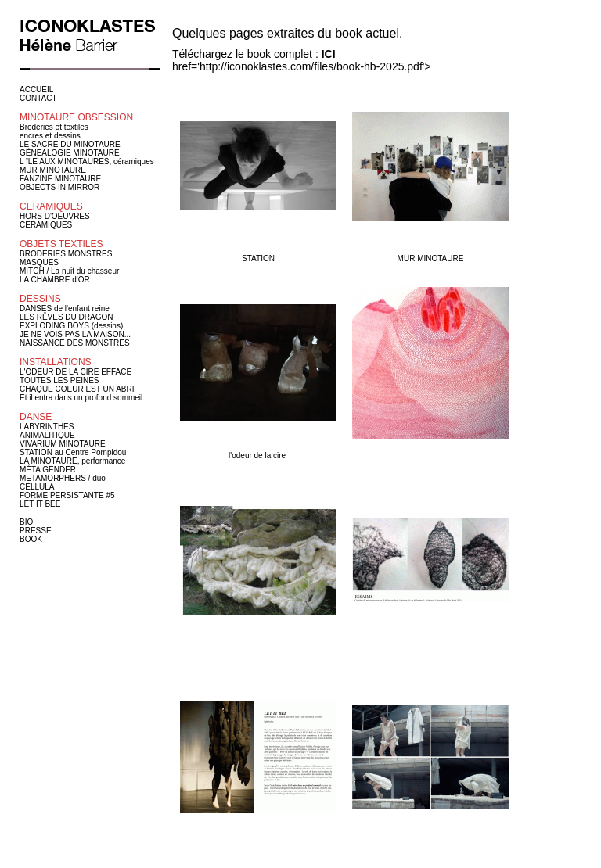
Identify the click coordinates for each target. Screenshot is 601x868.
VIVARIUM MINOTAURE (63, 444)
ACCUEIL (36, 90)
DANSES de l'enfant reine (65, 308)
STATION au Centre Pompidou (73, 452)
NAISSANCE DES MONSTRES (75, 343)
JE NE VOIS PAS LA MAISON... (75, 334)
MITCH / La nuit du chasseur (69, 271)
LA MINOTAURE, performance (72, 461)
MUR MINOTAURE (53, 170)
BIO (26, 522)
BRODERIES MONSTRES (66, 254)
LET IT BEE (40, 504)
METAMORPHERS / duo (63, 478)
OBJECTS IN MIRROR (59, 187)
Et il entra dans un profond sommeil (81, 398)
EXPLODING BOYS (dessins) (71, 326)
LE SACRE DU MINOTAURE (70, 144)
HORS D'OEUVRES (55, 216)
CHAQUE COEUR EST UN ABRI (77, 389)
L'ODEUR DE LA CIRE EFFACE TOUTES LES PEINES (76, 376)
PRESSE (36, 531)
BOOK (31, 539)
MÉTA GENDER (48, 470)
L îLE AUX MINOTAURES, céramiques (87, 161)
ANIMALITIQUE (47, 435)
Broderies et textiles (54, 127)
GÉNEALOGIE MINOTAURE (70, 153)
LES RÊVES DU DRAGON (66, 317)
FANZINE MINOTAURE (60, 179)
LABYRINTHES (47, 427)
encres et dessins (50, 136)
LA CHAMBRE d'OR (55, 280)
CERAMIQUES (46, 225)
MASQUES (39, 262)
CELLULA (37, 487)
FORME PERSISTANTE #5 (67, 495)
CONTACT (38, 98)
